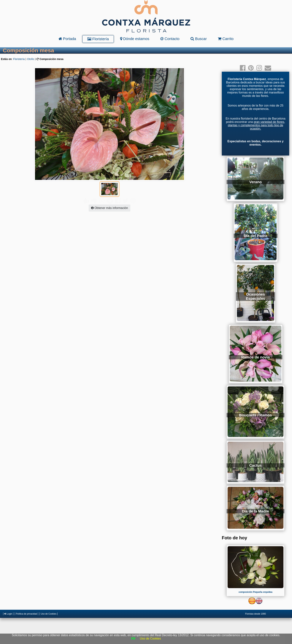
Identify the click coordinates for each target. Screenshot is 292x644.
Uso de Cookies (49, 614)
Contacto (170, 39)
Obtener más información (110, 200)
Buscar (199, 39)
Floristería (98, 39)
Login (8, 614)
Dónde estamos (135, 39)
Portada (67, 39)
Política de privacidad (26, 614)
